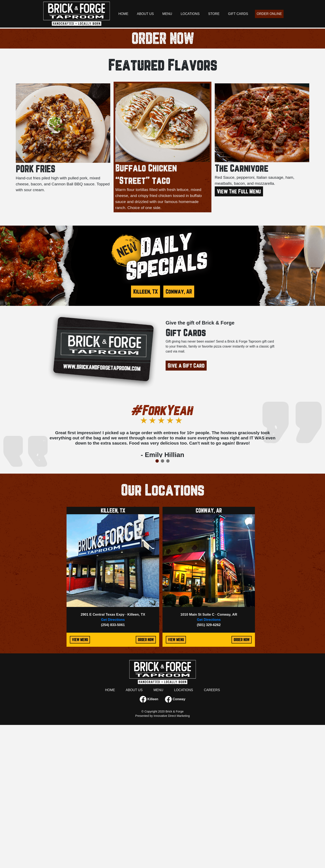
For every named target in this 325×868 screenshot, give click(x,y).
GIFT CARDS (238, 14)
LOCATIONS (190, 14)
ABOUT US (146, 14)
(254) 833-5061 (113, 768)
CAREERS (212, 833)
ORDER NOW (163, 182)
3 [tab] (166, 160)
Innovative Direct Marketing (172, 859)
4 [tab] (171, 160)
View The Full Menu (239, 335)
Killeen (149, 842)
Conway (175, 842)
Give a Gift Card (186, 509)
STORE (214, 14)
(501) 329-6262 (209, 768)
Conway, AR (179, 435)
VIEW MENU (80, 783)
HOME (123, 14)
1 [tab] (155, 160)
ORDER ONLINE (269, 14)
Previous (44, 584)
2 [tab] (160, 160)
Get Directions (113, 763)
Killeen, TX (146, 435)
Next (281, 584)
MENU (167, 14)
